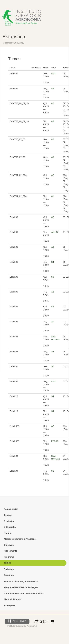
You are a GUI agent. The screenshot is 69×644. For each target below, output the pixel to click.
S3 (53, 277)
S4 (53, 262)
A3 (53, 88)
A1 (53, 196)
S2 (53, 307)
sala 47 (55, 232)
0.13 (53, 73)
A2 (53, 103)
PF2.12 (55, 441)
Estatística (14, 37)
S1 (53, 366)
